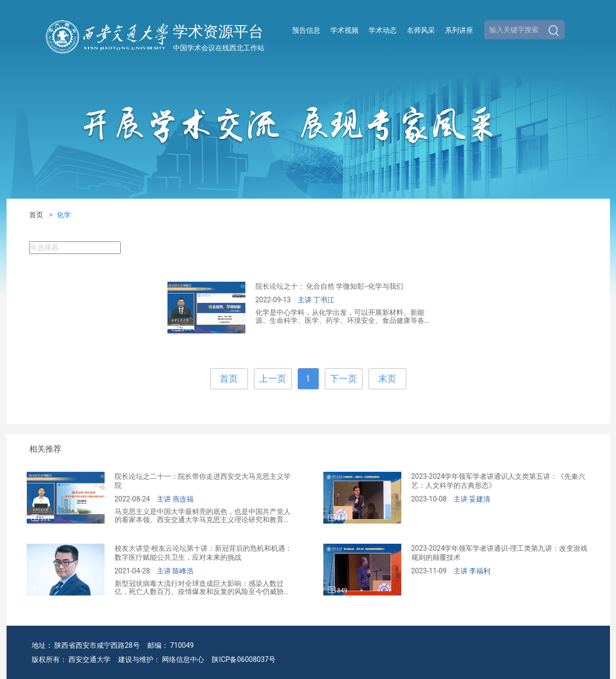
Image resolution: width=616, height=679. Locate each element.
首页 (36, 215)
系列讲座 (459, 30)
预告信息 (306, 30)
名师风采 (421, 30)
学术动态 (383, 30)
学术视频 (344, 30)
